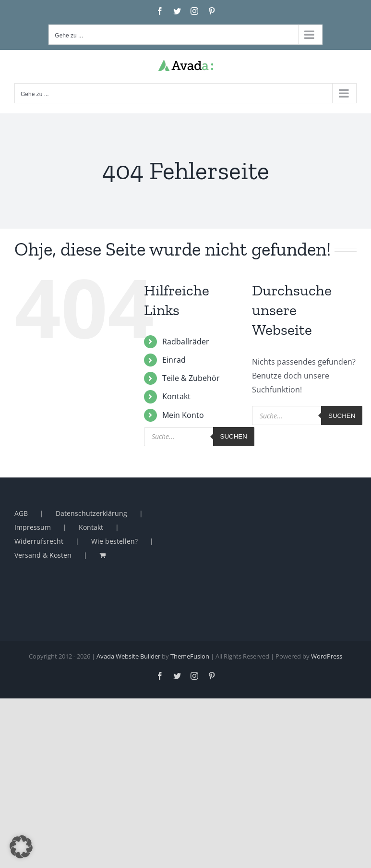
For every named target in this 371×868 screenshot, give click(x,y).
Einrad (174, 360)
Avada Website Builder (128, 656)
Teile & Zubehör (191, 378)
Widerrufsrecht (39, 541)
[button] (21, 847)
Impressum (33, 527)
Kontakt (176, 396)
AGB (21, 513)
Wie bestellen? (114, 541)
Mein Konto (183, 415)
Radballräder (186, 342)
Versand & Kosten (43, 555)
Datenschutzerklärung (91, 513)
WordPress (327, 656)
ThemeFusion (190, 656)
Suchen (234, 436)
